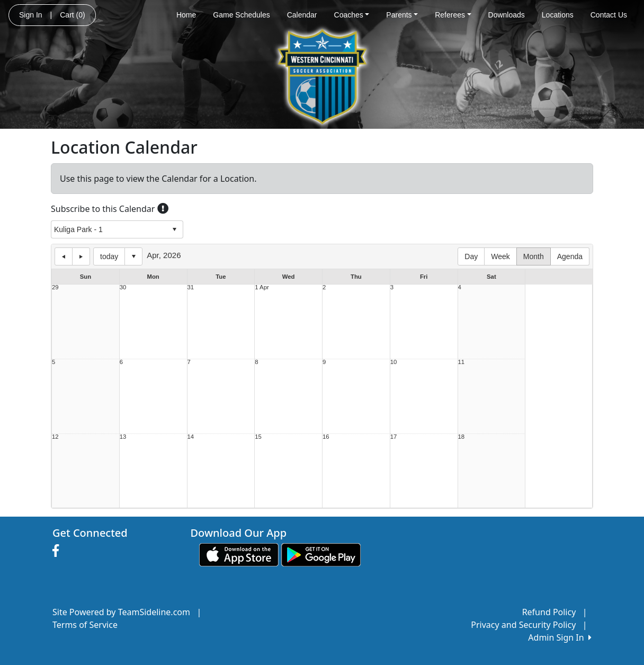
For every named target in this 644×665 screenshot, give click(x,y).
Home (186, 15)
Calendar (302, 15)
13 (123, 437)
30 (123, 287)
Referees (453, 15)
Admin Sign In (560, 637)
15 (258, 437)
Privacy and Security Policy (523, 625)
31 (191, 287)
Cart (72, 15)
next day (81, 256)
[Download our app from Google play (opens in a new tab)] (321, 554)
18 (462, 437)
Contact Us (609, 15)
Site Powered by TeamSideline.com (121, 612)
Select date (133, 256)
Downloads (507, 15)
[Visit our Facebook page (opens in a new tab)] (58, 551)
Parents (402, 15)
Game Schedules (241, 15)
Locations (558, 15)
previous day (64, 256)
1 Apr (262, 287)
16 (326, 437)
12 (55, 437)
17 (394, 437)
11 (462, 362)
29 (55, 287)
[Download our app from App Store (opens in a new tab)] (239, 554)
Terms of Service (85, 625)
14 (191, 437)
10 (394, 362)
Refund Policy (549, 612)
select (174, 229)
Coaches (352, 15)
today (109, 256)
